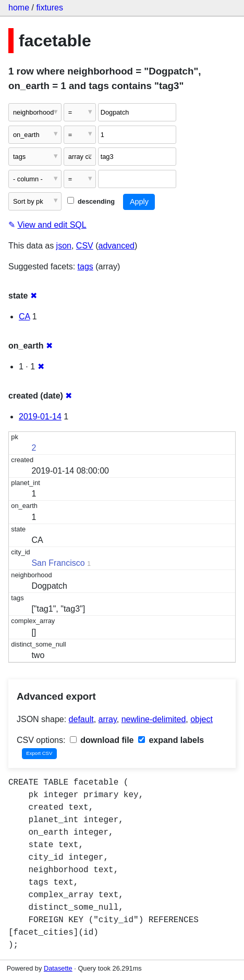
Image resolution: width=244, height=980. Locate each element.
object (202, 719)
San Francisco (58, 563)
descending (91, 201)
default (81, 719)
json (64, 246)
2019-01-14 (40, 417)
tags (86, 266)
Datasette (58, 968)
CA (24, 317)
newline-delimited (154, 719)
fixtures (50, 8)
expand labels (171, 740)
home (19, 8)
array (108, 719)
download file (102, 740)
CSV (85, 246)
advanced (117, 246)
